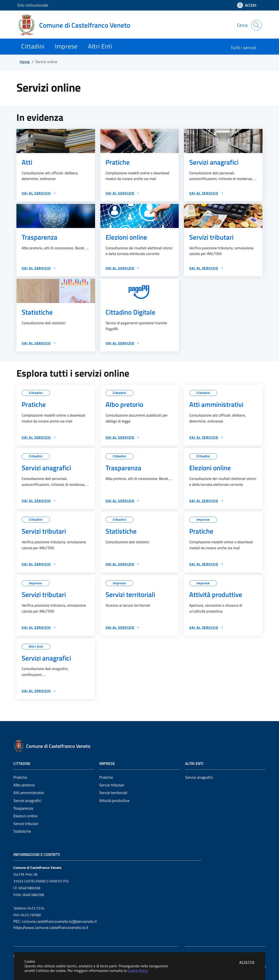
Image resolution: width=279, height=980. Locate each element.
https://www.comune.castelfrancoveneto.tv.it (51, 927)
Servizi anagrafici (27, 801)
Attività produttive (114, 801)
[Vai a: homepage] (76, 25)
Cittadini (36, 393)
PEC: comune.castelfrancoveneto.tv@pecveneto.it (55, 921)
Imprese (203, 519)
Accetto (247, 962)
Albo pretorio (24, 785)
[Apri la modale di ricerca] (256, 25)
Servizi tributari (26, 824)
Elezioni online (25, 816)
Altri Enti (36, 646)
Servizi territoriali (113, 793)
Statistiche (22, 831)
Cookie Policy (138, 970)
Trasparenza (23, 808)
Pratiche (20, 777)
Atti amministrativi (29, 793)
